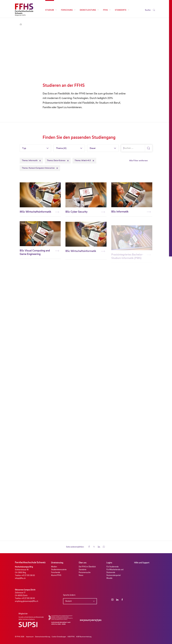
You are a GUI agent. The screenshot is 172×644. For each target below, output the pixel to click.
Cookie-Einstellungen (59, 637)
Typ (24, 148)
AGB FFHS (71, 637)
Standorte (122, 10)
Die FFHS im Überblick (87, 567)
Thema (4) (61, 148)
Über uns (83, 563)
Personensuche (85, 573)
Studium (51, 10)
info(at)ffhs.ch (20, 578)
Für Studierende (113, 567)
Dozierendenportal (114, 575)
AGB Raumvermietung (84, 637)
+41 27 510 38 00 (28, 576)
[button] (89, 547)
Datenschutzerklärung (43, 637)
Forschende (56, 573)
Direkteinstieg (57, 563)
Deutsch (69, 601)
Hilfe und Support (142, 563)
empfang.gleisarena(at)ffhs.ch (27, 601)
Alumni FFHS (56, 575)
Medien (54, 567)
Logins (109, 563)
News (81, 575)
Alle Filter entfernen (139, 161)
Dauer (93, 148)
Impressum (30, 637)
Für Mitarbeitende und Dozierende (115, 571)
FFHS (107, 10)
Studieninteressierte (59, 570)
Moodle (109, 578)
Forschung (68, 10)
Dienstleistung (89, 10)
